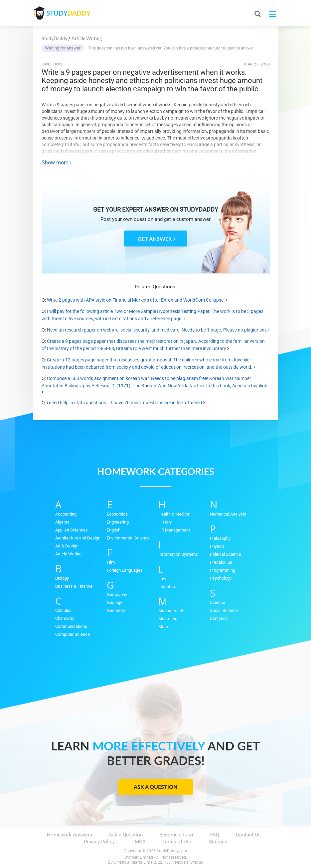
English (114, 530)
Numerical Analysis (228, 514)
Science (218, 602)
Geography (117, 594)
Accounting (66, 514)
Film (111, 562)
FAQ (215, 835)
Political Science (226, 554)
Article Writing (68, 554)
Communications (71, 626)
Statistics (219, 618)
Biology (62, 578)
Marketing (168, 619)
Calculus (63, 610)
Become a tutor (176, 835)
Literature (167, 586)
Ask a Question (155, 787)
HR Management (174, 530)
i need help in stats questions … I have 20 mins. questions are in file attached (125, 403)
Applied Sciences (72, 530)
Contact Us (248, 835)
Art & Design (67, 546)
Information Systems (178, 554)
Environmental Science (128, 538)
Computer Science (73, 634)
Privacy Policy (99, 842)
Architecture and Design (78, 538)
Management (171, 611)
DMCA (139, 842)
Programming (223, 570)
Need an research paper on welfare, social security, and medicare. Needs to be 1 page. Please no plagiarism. (157, 330)
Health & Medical (174, 514)
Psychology (221, 578)
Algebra (62, 522)
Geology (114, 602)
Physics (217, 546)
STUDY (69, 13)
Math (163, 627)
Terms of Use (177, 842)
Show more (57, 163)
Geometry (116, 610)
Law (162, 579)
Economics (117, 514)
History (165, 522)
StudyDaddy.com (172, 851)
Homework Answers (70, 835)
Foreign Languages (125, 570)
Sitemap (218, 842)
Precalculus (221, 562)
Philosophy (220, 538)
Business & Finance (74, 586)
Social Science (224, 610)
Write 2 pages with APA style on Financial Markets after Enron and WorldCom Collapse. (136, 300)
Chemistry (65, 618)
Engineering (118, 522)
